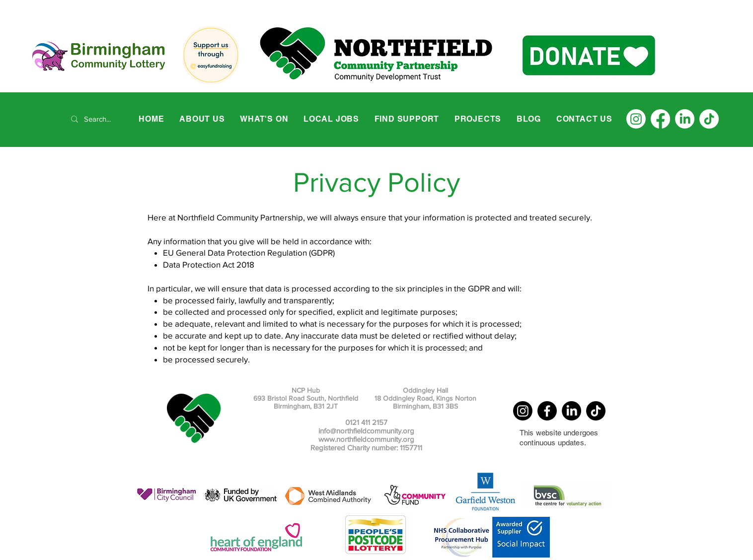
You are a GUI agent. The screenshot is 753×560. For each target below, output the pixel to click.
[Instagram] (636, 119)
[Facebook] (660, 119)
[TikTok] (709, 119)
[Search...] (99, 119)
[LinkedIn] (685, 119)
